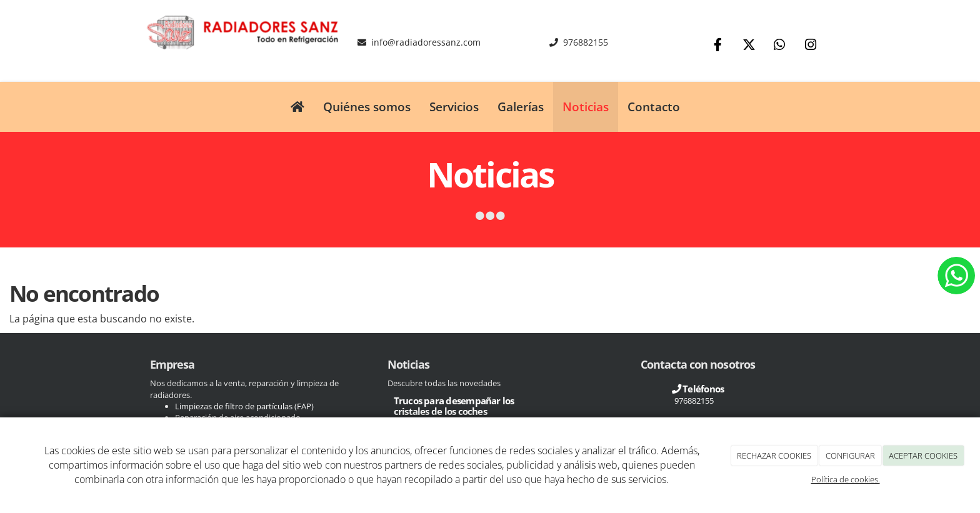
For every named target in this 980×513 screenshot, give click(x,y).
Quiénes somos (367, 107)
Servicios (454, 107)
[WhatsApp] (779, 46)
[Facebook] (718, 46)
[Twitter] (749, 46)
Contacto (654, 107)
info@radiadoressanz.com (426, 42)
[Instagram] (811, 46)
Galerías (521, 107)
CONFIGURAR (850, 456)
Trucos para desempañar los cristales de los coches (454, 406)
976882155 (586, 42)
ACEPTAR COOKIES (923, 456)
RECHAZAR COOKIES (774, 456)
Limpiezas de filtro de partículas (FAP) (245, 406)
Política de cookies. (846, 479)
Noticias (586, 107)
